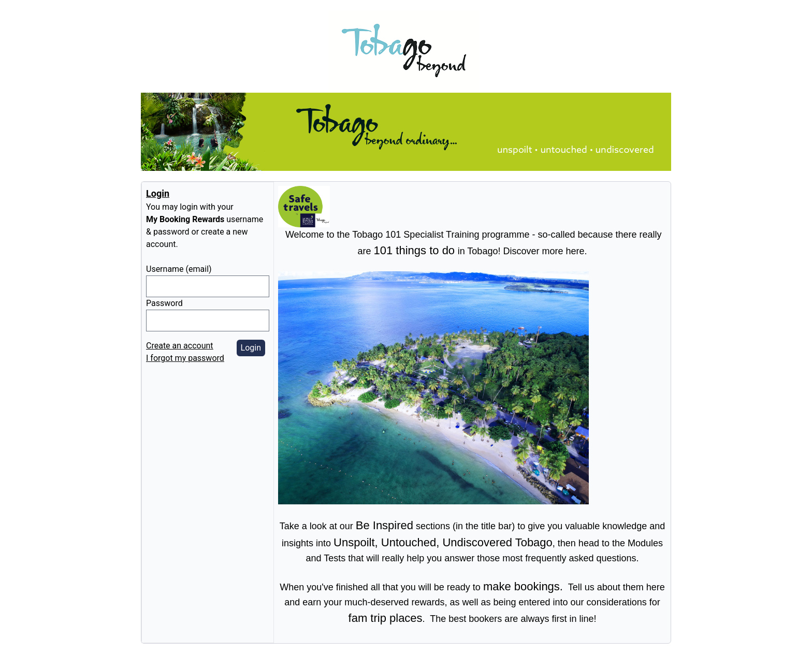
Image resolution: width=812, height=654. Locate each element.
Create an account (180, 346)
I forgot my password (185, 358)
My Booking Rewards (185, 219)
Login (251, 348)
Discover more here (543, 251)
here (656, 587)
